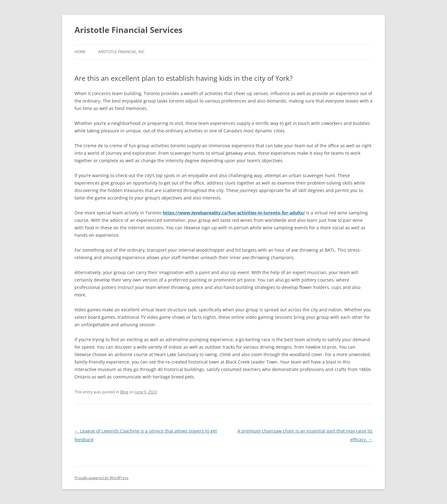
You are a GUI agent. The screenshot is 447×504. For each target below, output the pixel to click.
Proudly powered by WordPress (102, 478)
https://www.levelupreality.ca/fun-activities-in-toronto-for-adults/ (234, 213)
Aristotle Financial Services (129, 30)
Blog (124, 392)
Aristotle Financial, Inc (121, 52)
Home (80, 52)
